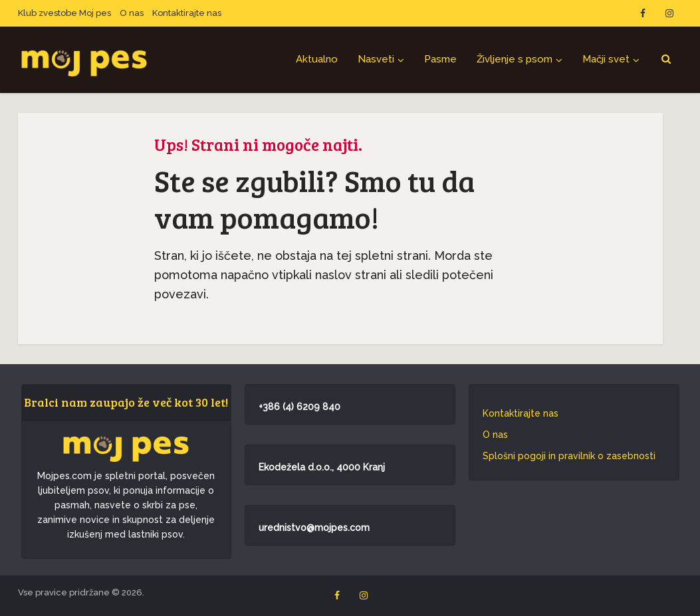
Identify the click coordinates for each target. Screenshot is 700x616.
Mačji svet (606, 59)
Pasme (440, 59)
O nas (132, 13)
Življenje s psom (515, 59)
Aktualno (317, 59)
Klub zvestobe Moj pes (64, 13)
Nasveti (376, 59)
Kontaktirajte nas (187, 13)
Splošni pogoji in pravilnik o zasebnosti (569, 456)
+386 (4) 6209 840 (299, 407)
